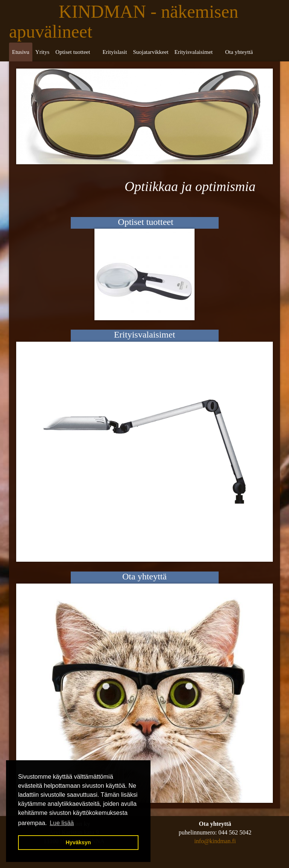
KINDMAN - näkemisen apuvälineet (124, 21)
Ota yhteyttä (239, 52)
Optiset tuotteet (73, 52)
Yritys (43, 52)
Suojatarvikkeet (151, 52)
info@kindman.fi (215, 841)
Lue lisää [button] (62, 823)
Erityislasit (115, 52)
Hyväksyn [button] (78, 842)
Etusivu (21, 52)
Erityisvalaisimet (194, 52)
